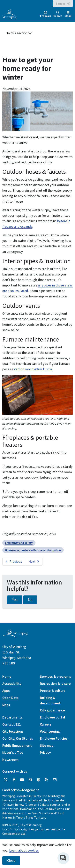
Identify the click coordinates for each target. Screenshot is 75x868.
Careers (46, 724)
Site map (47, 745)
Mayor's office (13, 752)
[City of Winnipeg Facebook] (14, 780)
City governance (52, 710)
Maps (6, 705)
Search (58, 14)
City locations (13, 731)
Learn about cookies (24, 850)
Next (32, 561)
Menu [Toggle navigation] (68, 14)
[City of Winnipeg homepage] (15, 636)
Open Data (10, 698)
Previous (16, 561)
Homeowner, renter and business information (33, 550)
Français (46, 16)
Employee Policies (54, 738)
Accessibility (12, 684)
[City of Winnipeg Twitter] (6, 780)
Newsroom (10, 760)
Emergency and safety (19, 543)
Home (7, 676)
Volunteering (50, 731)
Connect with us (15, 771)
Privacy (45, 752)
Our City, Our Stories (18, 738)
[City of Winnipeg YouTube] (22, 780)
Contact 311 (12, 724)
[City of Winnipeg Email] (55, 780)
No (30, 600)
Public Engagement (17, 745)
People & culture (53, 691)
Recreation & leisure (55, 684)
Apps (6, 691)
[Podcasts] (38, 780)
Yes (15, 600)
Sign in (60, 4)
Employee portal (52, 717)
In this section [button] (19, 33)
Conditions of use (14, 834)
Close (11, 861)
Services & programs (55, 676)
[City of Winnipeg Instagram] (30, 780)
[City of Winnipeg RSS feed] (47, 780)
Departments (12, 717)
